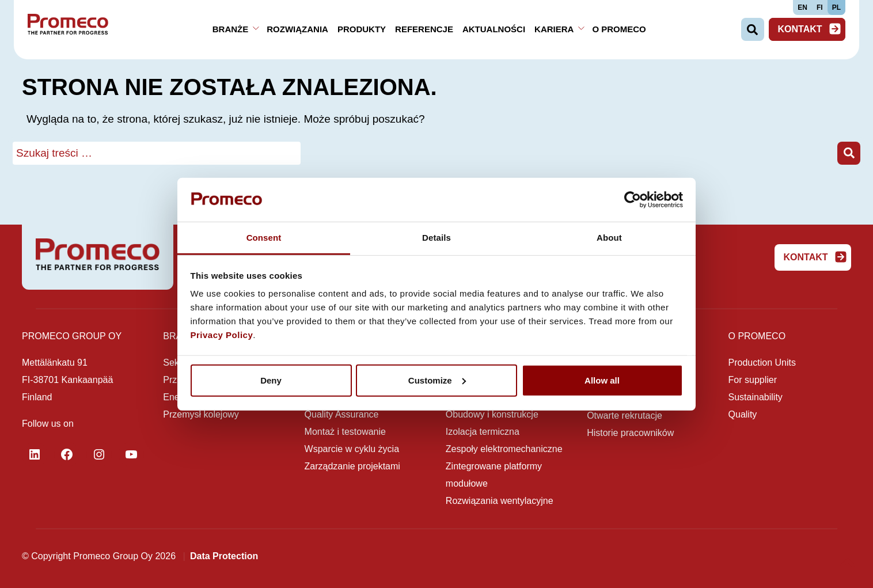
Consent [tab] (264, 238)
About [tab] (609, 238)
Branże (231, 29)
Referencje (424, 29)
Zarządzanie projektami (352, 466)
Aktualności (494, 29)
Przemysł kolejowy (201, 414)
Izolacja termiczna (483, 432)
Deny (271, 380)
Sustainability (756, 397)
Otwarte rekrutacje (625, 416)
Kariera (554, 29)
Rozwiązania (297, 29)
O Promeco (619, 29)
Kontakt (809, 29)
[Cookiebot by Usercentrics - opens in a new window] (633, 200)
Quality (743, 414)
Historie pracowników (630, 433)
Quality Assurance (342, 414)
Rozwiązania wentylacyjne (500, 501)
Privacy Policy (222, 335)
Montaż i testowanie (345, 432)
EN (802, 7)
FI (820, 7)
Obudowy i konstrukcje (492, 414)
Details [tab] (436, 238)
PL (836, 7)
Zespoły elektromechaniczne (504, 449)
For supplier (753, 380)
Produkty (362, 29)
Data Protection (224, 556)
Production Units (762, 363)
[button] (849, 153)
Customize (437, 380)
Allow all (602, 380)
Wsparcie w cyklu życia (352, 449)
